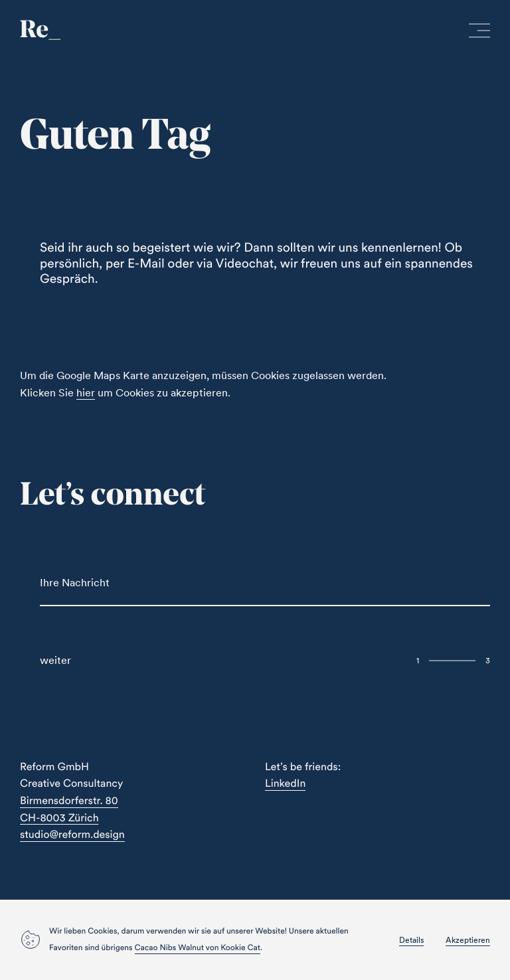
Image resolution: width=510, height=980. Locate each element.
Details (411, 940)
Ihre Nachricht (75, 582)
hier (86, 392)
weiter (55, 660)
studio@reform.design (72, 835)
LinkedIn (285, 783)
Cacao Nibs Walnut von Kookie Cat (198, 948)
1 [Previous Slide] (418, 660)
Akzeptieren (468, 940)
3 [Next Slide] (488, 660)
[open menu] (479, 33)
